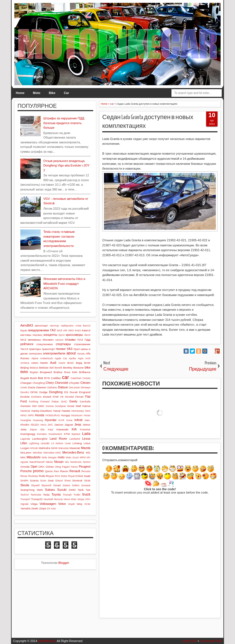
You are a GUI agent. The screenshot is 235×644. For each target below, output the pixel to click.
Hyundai (51, 420)
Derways (86, 387)
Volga (34, 504)
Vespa (81, 499)
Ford (24, 401)
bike (88, 367)
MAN (54, 448)
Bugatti (25, 378)
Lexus (86, 439)
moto (61, 457)
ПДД (88, 340)
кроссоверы (74, 335)
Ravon (64, 471)
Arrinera (25, 363)
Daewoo (41, 387)
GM (34, 406)
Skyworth (46, 485)
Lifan (24, 443)
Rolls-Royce (46, 476)
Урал (77, 349)
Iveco (43, 425)
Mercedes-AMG (52, 453)
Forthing (34, 402)
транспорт (48, 349)
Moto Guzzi (72, 457)
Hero (88, 411)
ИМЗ (71, 330)
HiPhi (31, 415)
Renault (75, 471)
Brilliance (85, 372)
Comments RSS (211, 641)
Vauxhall (48, 499)
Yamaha (25, 508)
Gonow (50, 406)
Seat (51, 480)
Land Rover (58, 439)
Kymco (76, 434)
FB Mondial (67, 397)
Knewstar (85, 430)
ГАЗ (53, 330)
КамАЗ (86, 330)
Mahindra (44, 448)
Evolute (25, 397)
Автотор (54, 326)
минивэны (34, 340)
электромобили (54, 353)
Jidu (42, 430)
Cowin (24, 387)
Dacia (32, 387)
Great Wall (74, 406)
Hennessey (78, 411)
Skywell (35, 485)
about (71, 353)
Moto (37, 93)
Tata (88, 490)
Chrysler (74, 383)
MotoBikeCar (47, 641)
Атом (78, 326)
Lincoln (45, 443)
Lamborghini (40, 439)
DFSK (34, 392)
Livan (68, 443)
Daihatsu (52, 387)
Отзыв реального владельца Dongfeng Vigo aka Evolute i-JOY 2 (66, 166)
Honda (40, 415)
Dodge (43, 392)
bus (41, 378)
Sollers (76, 485)
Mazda (86, 448)
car (66, 377)
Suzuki (62, 490)
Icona (69, 420)
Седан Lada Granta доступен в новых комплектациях (148, 121)
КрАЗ (62, 335)
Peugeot (85, 466)
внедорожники (39, 330)
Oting (58, 467)
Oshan (50, 467)
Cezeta (86, 378)
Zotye (43, 508)
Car (66, 93)
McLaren (26, 453)
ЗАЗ (59, 330)
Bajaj (79, 363)
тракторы (35, 349)
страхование (82, 344)
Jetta (23, 429)
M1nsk (34, 448)
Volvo (62, 504)
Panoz (74, 467)
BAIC (70, 363)
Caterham (76, 378)
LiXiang (77, 443)
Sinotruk (77, 480)
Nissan (59, 462)
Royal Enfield (76, 476)
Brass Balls (71, 372)
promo (38, 471)
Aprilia (72, 358)
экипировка (35, 354)
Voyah (71, 504)
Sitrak (87, 481)
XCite (87, 504)
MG (88, 453)
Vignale (24, 504)
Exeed (47, 397)
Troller (77, 495)
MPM (83, 457)
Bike (52, 93)
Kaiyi (50, 430)
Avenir (62, 363)
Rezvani (86, 471)
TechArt (25, 495)
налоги (59, 340)
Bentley (68, 368)
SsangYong (27, 490)
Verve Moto (70, 499)
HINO (23, 415)
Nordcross (76, 462)
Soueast (86, 485)
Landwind (75, 439)
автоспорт (42, 326)
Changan (26, 383)
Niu (67, 462)
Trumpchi (37, 499)
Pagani (66, 467)
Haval (57, 411)
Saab (87, 476)
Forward (45, 402)
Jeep (78, 424)
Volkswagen (48, 504)
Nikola (49, 462)
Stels (40, 490)
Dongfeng (56, 392)
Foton (55, 401)
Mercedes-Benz (73, 452)
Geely (73, 401)
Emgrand (85, 392)
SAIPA (24, 480)
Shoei (68, 481)
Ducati (73, 392)
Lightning (34, 443)
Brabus (58, 372)
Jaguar (69, 425)
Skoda (25, 485)
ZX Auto (51, 509)
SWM (72, 490)
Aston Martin (40, 363)
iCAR (61, 420)
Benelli (58, 368)
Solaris (66, 485)
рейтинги (27, 344)
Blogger (64, 563)
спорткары (63, 344)
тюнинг (61, 349)
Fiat (88, 397)
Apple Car (61, 358)
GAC (64, 401)
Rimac (24, 476)
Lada (86, 434)
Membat (37, 453)
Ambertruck (46, 358)
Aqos (80, 358)
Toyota (56, 494)
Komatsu (42, 434)
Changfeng (39, 383)
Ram (57, 471)
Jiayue (33, 430)
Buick (34, 378)
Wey (80, 504)
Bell (52, 368)
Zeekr (35, 508)
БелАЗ (87, 326)
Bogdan (34, 372)
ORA (41, 467)
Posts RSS (189, 641)
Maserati (75, 448)
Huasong (38, 420)
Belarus (34, 368)
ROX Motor (61, 476)
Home (20, 93)
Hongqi (65, 415)
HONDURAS (53, 415)
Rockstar (33, 476)
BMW (24, 372)
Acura (81, 353)
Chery (50, 383)
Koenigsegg (28, 434)
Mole (44, 457)
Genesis (25, 406)
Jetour (87, 425)
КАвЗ (78, 330)
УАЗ (69, 349)
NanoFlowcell (37, 462)
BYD (47, 378)
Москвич (48, 340)
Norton (87, 462)
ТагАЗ (24, 349)
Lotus (87, 443)
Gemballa (85, 402)
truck (86, 494)
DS (66, 392)
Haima (86, 406)
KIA (74, 429)
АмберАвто (67, 326)
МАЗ (23, 340)
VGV (88, 499)
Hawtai (66, 411)
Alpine (35, 358)
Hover (87, 415)
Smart (57, 485)
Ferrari (80, 397)
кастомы (26, 335)
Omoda (25, 467)
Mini (23, 457)
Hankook (25, 411)
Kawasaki (62, 429)
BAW (87, 363)
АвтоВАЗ (27, 325)
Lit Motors (57, 443)
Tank (81, 490)
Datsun (63, 387)
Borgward (46, 372)
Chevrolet (61, 383)
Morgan (52, 457)
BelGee (44, 368)
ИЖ (65, 330)
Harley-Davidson (42, 411)
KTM (67, 434)
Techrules (36, 495)
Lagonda (25, 439)
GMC (41, 406)
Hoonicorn (77, 415)
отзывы (70, 339)
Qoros (49, 471)
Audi (53, 363)
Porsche (26, 471)
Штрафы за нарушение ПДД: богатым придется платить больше (64, 123)
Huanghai (26, 420)
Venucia (58, 499)
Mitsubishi (33, 457)
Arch (88, 358)
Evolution (36, 397)
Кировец (37, 335)
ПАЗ (80, 340)
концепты (50, 335)
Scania (34, 480)
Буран (24, 330)
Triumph (67, 495)
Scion (43, 481)
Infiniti (78, 420)
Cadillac (56, 378)
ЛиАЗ (87, 335)
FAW (56, 397)
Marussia (64, 448)
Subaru (50, 490)
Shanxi (59, 481)
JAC (50, 425)
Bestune (79, 368)
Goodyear (61, 406)
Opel (34, 466)
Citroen (85, 383)
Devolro (25, 392)
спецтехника (44, 344)
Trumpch (25, 499)
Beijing (25, 368)
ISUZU (35, 425)
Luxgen (25, 448)
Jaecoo (59, 425)
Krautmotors (55, 434)
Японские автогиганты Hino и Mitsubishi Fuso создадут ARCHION (64, 283)
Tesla (46, 495)
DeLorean (74, 387)
